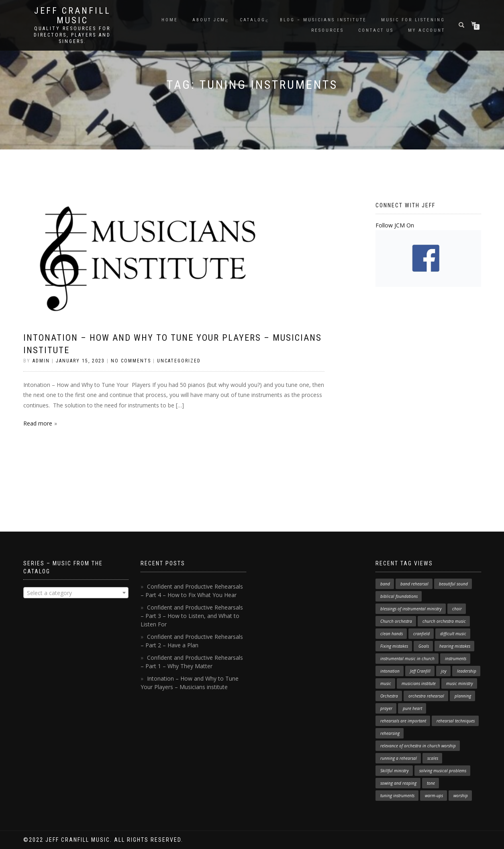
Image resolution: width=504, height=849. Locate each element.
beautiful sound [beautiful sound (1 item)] (453, 584)
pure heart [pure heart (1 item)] (412, 708)
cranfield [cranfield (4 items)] (421, 634)
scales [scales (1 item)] (433, 758)
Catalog (253, 20)
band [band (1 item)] (385, 584)
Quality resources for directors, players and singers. (72, 35)
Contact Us (376, 30)
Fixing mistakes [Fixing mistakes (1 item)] (394, 646)
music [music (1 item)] (386, 683)
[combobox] (76, 593)
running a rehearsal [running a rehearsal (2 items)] (399, 758)
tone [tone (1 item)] (431, 783)
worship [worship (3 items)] (461, 796)
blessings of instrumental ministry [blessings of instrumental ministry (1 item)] (411, 609)
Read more (38, 423)
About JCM (209, 20)
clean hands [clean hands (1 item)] (392, 634)
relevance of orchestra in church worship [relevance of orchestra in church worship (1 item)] (418, 746)
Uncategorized (179, 361)
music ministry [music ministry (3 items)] (460, 683)
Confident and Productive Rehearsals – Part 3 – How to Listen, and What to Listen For (192, 616)
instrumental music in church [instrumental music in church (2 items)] (407, 659)
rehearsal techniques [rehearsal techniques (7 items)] (456, 721)
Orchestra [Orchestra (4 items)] (389, 696)
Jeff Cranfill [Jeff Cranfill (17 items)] (420, 671)
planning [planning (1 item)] (463, 696)
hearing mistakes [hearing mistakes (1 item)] (455, 646)
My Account (426, 30)
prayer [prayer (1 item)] (386, 708)
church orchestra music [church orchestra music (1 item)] (444, 621)
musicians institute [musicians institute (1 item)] (419, 683)
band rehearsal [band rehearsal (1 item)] (414, 584)
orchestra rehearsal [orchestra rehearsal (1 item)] (426, 696)
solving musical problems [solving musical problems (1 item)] (443, 771)
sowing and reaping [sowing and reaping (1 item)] (398, 783)
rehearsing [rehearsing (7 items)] (390, 733)
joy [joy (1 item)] (444, 671)
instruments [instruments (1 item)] (456, 659)
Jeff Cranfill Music (72, 16)
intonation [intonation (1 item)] (390, 671)
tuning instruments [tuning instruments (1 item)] (397, 796)
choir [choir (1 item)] (457, 609)
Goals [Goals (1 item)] (424, 646)
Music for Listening (413, 20)
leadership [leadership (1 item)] (467, 671)
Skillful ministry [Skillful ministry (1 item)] (395, 771)
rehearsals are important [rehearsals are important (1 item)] (403, 721)
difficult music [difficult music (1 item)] (453, 634)
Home (170, 20)
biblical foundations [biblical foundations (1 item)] (399, 596)
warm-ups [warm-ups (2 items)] (434, 796)
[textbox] (76, 593)
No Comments (131, 361)
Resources (327, 30)
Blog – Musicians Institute (323, 20)
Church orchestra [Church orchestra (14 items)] (396, 621)
